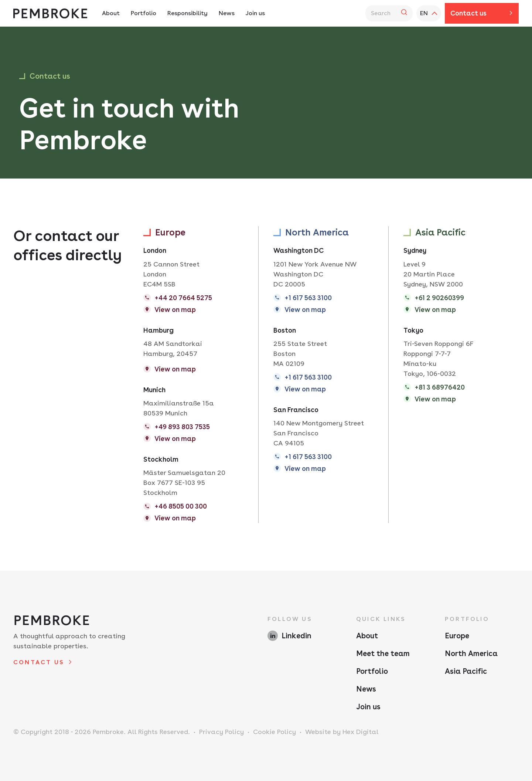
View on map (175, 310)
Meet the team (383, 653)
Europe (457, 636)
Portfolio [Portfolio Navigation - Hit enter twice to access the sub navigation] (144, 13)
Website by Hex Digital (342, 732)
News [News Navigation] (227, 13)
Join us (368, 707)
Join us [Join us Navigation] (255, 13)
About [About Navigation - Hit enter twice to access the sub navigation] (111, 13)
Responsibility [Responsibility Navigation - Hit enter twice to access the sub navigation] (187, 13)
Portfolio (372, 671)
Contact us (468, 13)
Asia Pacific (466, 671)
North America (471, 653)
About (367, 636)
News (366, 689)
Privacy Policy (221, 732)
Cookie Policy (274, 732)
